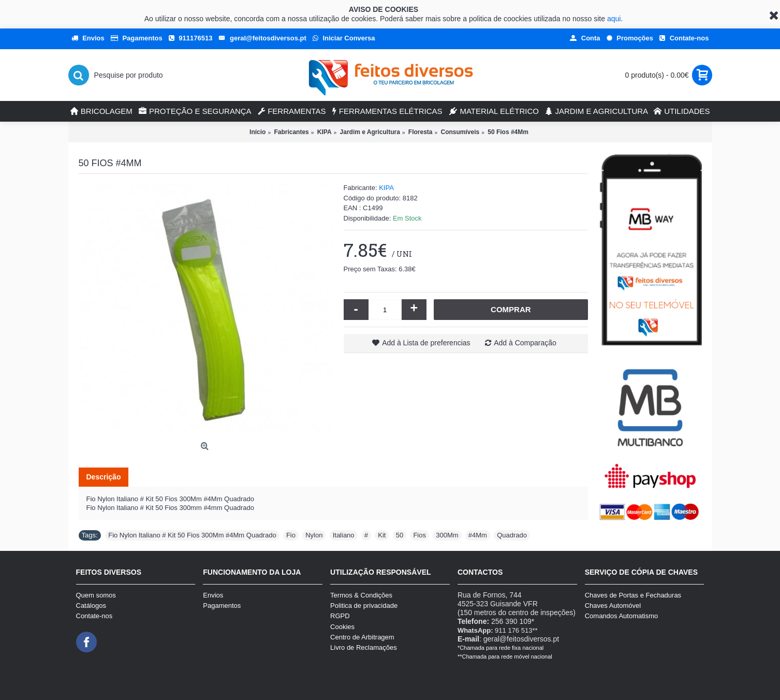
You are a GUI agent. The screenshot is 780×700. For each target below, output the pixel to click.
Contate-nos (94, 616)
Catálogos (91, 606)
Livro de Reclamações (364, 647)
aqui (614, 19)
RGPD (340, 616)
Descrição (104, 477)
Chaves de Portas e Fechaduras (633, 595)
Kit (382, 535)
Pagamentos (222, 606)
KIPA (386, 188)
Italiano (344, 535)
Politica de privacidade (364, 606)
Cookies (342, 627)
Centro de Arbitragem (362, 637)
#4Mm (478, 535)
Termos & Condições (361, 595)
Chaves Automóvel (613, 606)
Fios (420, 535)
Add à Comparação (525, 343)
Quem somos (96, 595)
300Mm (447, 535)
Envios (213, 595)
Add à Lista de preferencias (426, 343)
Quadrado (512, 535)
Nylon (314, 535)
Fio (291, 535)
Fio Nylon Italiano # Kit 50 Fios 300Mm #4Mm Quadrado (192, 535)
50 (400, 535)
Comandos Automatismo (622, 616)
